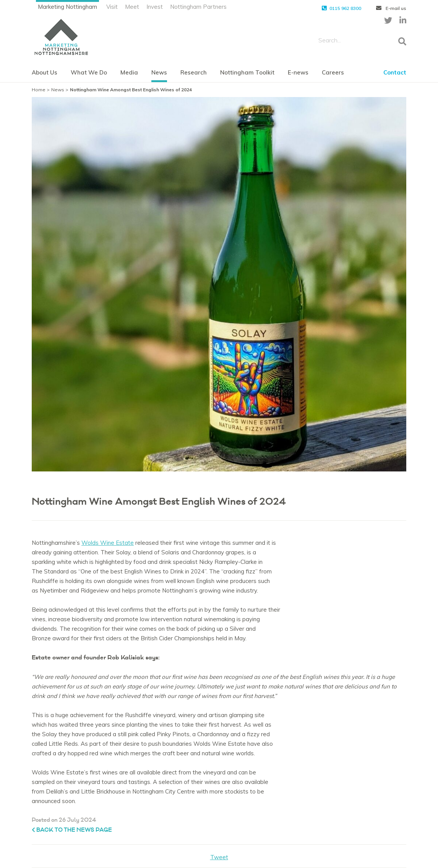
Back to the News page (72, 830)
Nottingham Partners (198, 7)
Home (39, 90)
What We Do (89, 72)
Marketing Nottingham (67, 7)
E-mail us (391, 8)
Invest (155, 7)
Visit (112, 7)
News (159, 72)
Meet (132, 7)
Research (194, 72)
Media (129, 72)
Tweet (219, 857)
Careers (333, 72)
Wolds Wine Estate (108, 543)
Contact (395, 72)
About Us (45, 72)
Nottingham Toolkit (247, 72)
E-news (298, 72)
